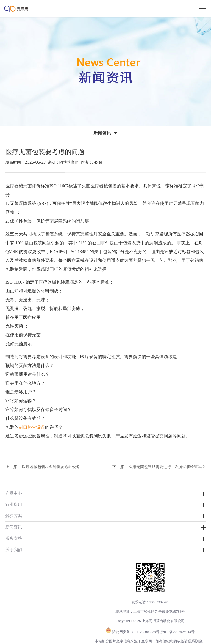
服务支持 (14, 538)
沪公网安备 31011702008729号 (136, 632)
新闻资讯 (14, 527)
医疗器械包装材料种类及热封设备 (51, 467)
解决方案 (14, 516)
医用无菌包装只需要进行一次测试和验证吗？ (167, 467)
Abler (97, 162)
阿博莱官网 (69, 162)
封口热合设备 (32, 427)
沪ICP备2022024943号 (177, 632)
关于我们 (14, 550)
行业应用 (14, 504)
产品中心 (14, 493)
